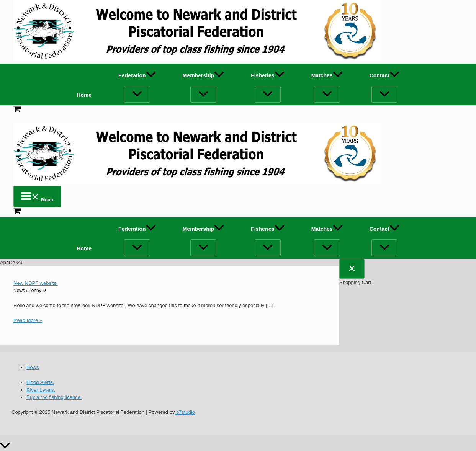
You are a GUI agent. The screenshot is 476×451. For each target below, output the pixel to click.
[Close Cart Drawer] (352, 269)
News (19, 291)
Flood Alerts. (40, 382)
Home (84, 95)
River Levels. (41, 390)
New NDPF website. (36, 283)
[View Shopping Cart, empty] (238, 110)
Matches (327, 75)
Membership (203, 75)
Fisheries (267, 75)
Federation (137, 75)
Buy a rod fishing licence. (54, 397)
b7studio (185, 412)
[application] (151, 75)
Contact (384, 75)
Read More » (28, 320)
